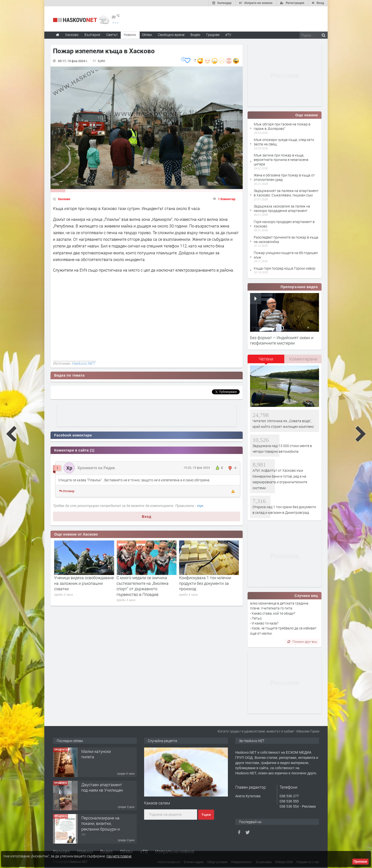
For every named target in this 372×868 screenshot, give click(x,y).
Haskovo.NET (83, 363)
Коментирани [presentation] (303, 359)
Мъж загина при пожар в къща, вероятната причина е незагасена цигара (281, 160)
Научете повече (119, 856)
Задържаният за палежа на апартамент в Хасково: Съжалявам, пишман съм (286, 193)
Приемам (360, 862)
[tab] (266, 361)
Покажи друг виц (302, 642)
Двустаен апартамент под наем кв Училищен (102, 821)
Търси (206, 815)
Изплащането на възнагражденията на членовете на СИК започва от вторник (81, 586)
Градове (213, 35)
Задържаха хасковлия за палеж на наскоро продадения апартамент (282, 208)
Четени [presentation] (266, 359)
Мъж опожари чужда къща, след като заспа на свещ (284, 142)
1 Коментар (227, 199)
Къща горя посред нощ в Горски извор (285, 268)
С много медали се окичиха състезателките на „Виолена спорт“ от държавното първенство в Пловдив (205, 586)
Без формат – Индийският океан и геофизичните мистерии (282, 340)
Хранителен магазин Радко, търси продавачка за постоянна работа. (100, 760)
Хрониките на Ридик (96, 468)
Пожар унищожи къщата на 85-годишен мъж (286, 255)
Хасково (64, 199)
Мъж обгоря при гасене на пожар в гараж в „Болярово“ (282, 126)
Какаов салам (157, 803)
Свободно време (171, 35)
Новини (130, 35)
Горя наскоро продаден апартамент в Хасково (284, 224)
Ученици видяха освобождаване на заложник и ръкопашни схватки (146, 583)
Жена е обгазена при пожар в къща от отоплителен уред (284, 177)
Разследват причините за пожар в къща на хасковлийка (286, 239)
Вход (147, 517)
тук (200, 506)
